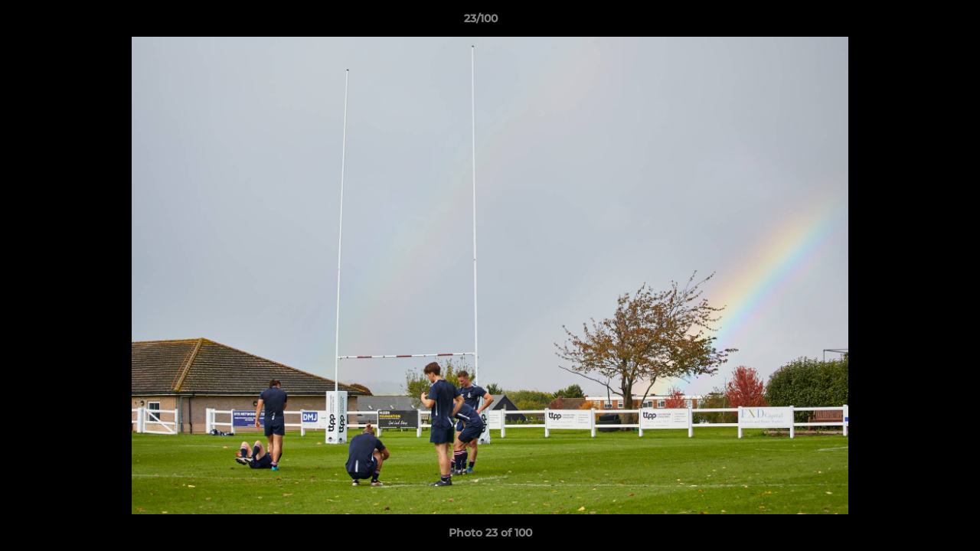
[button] (916, 22)
